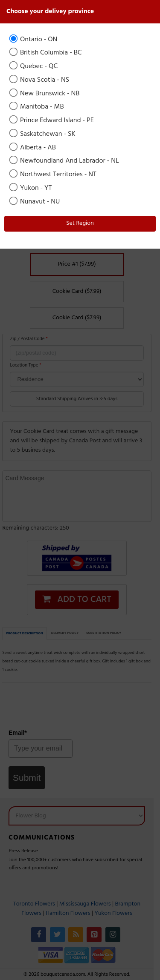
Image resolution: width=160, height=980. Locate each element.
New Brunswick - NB (45, 94)
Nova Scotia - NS (40, 80)
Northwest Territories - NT (54, 175)
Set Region (80, 223)
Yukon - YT (31, 188)
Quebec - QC (34, 66)
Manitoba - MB (37, 107)
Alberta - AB (33, 148)
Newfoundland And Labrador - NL (65, 161)
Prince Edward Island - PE (52, 120)
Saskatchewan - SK (43, 134)
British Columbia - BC (46, 53)
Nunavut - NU (35, 202)
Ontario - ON (34, 40)
